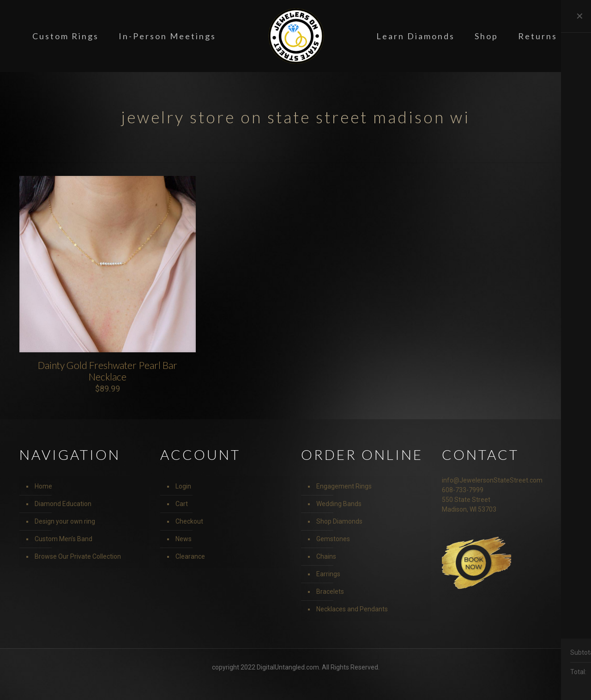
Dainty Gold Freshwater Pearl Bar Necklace (108, 371)
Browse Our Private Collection (78, 556)
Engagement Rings (344, 486)
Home (43, 486)
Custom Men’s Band (63, 539)
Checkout (189, 521)
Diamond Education (63, 504)
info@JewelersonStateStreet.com (492, 480)
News (184, 539)
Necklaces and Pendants (352, 609)
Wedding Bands (339, 504)
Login (183, 486)
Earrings (328, 574)
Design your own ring (65, 521)
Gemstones (333, 539)
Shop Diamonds (339, 521)
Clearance (190, 556)
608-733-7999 (463, 490)
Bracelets (330, 591)
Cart (182, 504)
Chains (326, 556)
